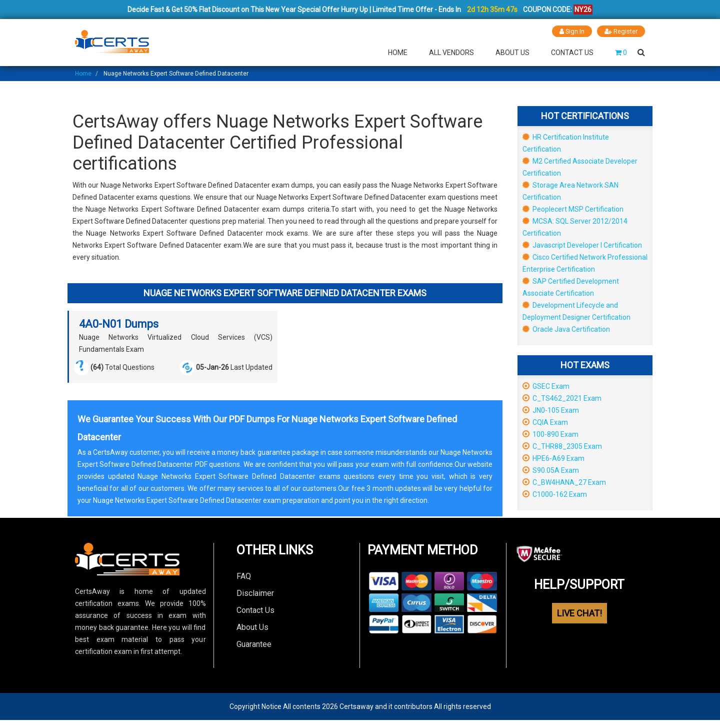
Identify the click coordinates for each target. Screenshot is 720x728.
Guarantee (254, 644)
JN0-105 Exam (551, 410)
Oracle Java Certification (566, 329)
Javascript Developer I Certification (582, 245)
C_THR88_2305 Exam (562, 446)
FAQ (244, 576)
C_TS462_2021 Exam (562, 398)
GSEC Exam (546, 386)
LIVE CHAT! (579, 613)
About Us (512, 52)
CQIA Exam (545, 422)
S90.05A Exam (551, 470)
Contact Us (572, 52)
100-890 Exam (550, 434)
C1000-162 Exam (555, 494)
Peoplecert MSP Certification (573, 209)
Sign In (572, 31)
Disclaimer (255, 593)
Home (398, 52)
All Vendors (451, 52)
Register (621, 31)
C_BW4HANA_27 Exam (564, 482)
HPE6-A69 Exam (553, 458)
